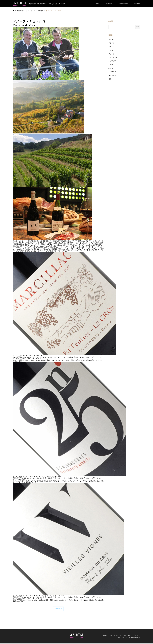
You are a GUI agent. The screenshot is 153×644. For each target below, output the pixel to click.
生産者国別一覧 (123, 4)
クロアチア (112, 61)
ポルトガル (112, 75)
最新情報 (109, 4)
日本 (110, 79)
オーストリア (113, 57)
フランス (111, 39)
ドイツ (111, 65)
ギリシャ (111, 54)
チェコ (111, 50)
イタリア (111, 43)
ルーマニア (112, 72)
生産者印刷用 (58, 609)
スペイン (111, 47)
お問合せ (137, 4)
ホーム (98, 4)
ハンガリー (112, 68)
